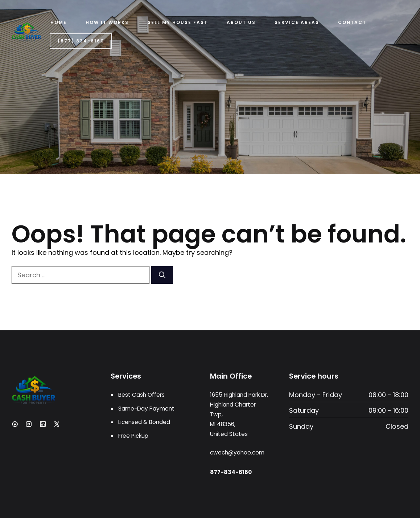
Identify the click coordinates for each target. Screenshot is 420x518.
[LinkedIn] (43, 424)
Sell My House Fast (178, 22)
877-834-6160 (231, 472)
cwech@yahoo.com (237, 452)
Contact (352, 22)
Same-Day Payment (146, 409)
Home (59, 22)
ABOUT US (241, 22)
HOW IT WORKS (107, 22)
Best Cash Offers (141, 395)
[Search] (162, 275)
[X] (57, 424)
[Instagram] (29, 424)
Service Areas (297, 22)
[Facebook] (15, 424)
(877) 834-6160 (81, 41)
